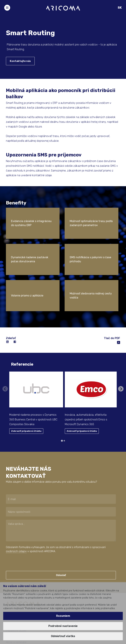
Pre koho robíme (16, 576)
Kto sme (11, 565)
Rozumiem (63, 616)
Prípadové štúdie (16, 582)
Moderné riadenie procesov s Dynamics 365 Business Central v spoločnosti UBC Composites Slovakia (33, 371)
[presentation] (26, 513)
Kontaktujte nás (20, 61)
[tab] (62, 392)
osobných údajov (16, 503)
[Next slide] (121, 340)
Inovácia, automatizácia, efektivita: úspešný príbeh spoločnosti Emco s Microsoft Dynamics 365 (86, 371)
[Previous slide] (5, 340)
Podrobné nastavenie (63, 626)
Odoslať (61, 526)
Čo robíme (12, 571)
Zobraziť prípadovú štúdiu (26, 382)
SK (120, 8)
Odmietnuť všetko (63, 636)
